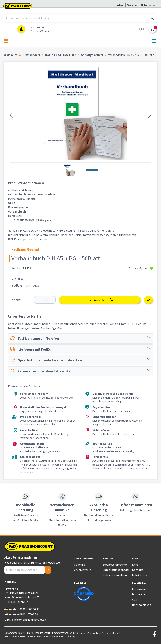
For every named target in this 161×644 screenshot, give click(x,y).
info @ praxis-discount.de (30, 620)
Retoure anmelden (115, 575)
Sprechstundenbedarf (117, 570)
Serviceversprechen (115, 565)
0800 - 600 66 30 (29, 609)
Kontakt (137, 570)
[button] (12, 115)
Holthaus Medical (30, 220)
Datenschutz (140, 594)
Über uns (79, 565)
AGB (135, 600)
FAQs (135, 565)
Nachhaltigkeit (142, 605)
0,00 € (142, 29)
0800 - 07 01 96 (29, 614)
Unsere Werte (82, 570)
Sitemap (72, 636)
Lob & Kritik (140, 575)
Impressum (139, 589)
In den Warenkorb (100, 300)
